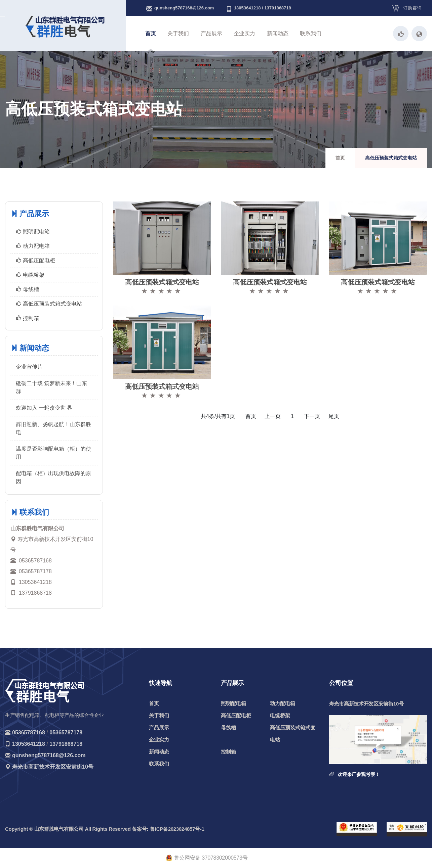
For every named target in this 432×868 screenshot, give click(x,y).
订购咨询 (413, 8)
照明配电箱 (33, 232)
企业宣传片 (29, 367)
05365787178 (66, 733)
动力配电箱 (33, 246)
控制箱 (27, 318)
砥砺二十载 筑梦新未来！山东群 (51, 387)
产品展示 (211, 33)
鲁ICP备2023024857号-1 (177, 829)
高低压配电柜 (35, 260)
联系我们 (311, 33)
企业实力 (244, 33)
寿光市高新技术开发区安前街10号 (53, 767)
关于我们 (178, 33)
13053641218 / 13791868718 (259, 9)
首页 (151, 33)
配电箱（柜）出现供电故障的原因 (53, 477)
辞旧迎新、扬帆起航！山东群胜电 (53, 428)
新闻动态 (278, 33)
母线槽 (27, 289)
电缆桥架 (30, 275)
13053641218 (29, 744)
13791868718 (66, 744)
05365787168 (29, 733)
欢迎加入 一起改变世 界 (44, 408)
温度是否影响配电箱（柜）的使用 (53, 453)
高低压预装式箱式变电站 (49, 304)
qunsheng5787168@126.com (180, 9)
